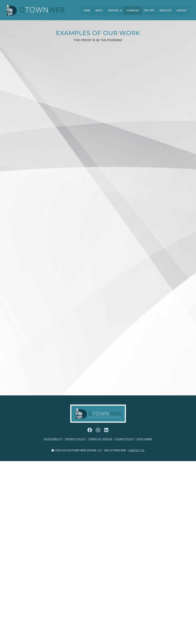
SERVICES (115, 10)
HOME (87, 10)
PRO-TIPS (149, 10)
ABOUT (99, 10)
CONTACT (182, 10)
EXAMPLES (133, 10)
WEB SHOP (165, 10)
